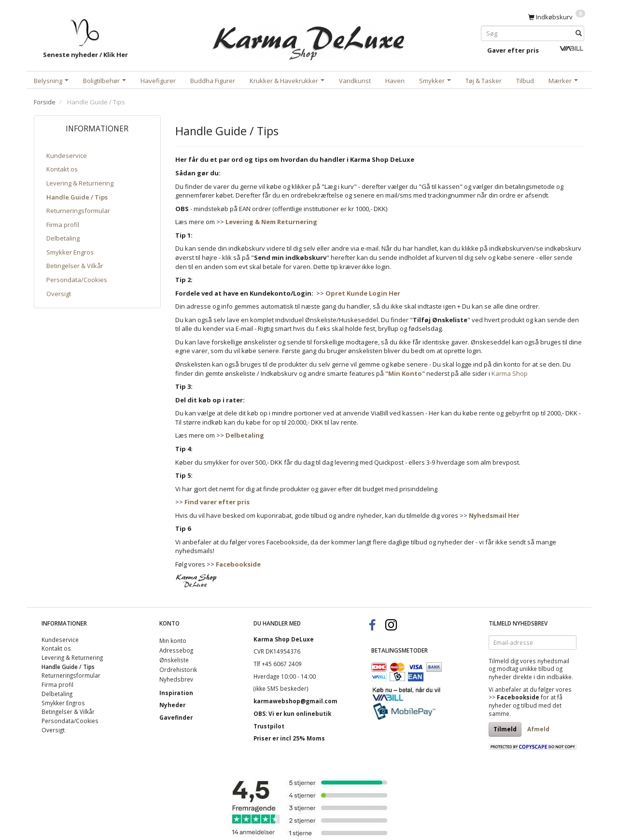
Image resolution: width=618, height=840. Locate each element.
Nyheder (172, 705)
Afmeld (538, 729)
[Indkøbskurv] (557, 16)
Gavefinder (176, 717)
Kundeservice (67, 156)
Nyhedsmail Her (494, 515)
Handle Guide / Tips (77, 197)
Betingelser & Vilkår (75, 266)
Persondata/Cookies (77, 280)
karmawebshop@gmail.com (295, 701)
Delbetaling (63, 238)
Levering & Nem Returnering (271, 222)
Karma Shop (510, 373)
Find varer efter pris (217, 502)
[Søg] (579, 33)
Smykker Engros (70, 252)
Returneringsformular (78, 211)
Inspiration (176, 693)
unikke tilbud (537, 669)
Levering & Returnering (80, 183)
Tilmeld (505, 729)
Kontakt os (62, 169)
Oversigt (59, 294)
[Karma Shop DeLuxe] (309, 38)
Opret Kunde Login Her (363, 293)
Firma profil (63, 225)
